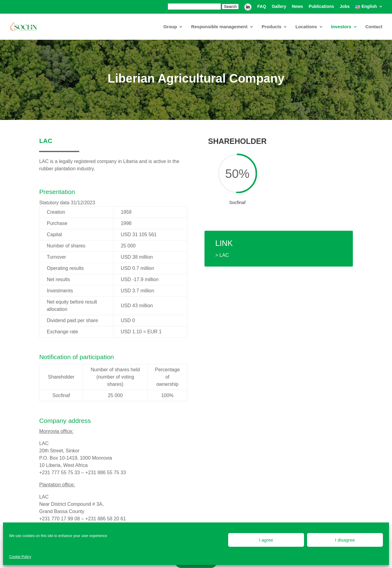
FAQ (262, 7)
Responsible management (219, 27)
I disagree (345, 540)
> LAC (222, 255)
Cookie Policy (20, 557)
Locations (306, 27)
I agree (266, 540)
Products (271, 27)
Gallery (279, 7)
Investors (341, 27)
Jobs (345, 7)
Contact (374, 27)
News (297, 7)
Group (170, 27)
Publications (321, 7)
